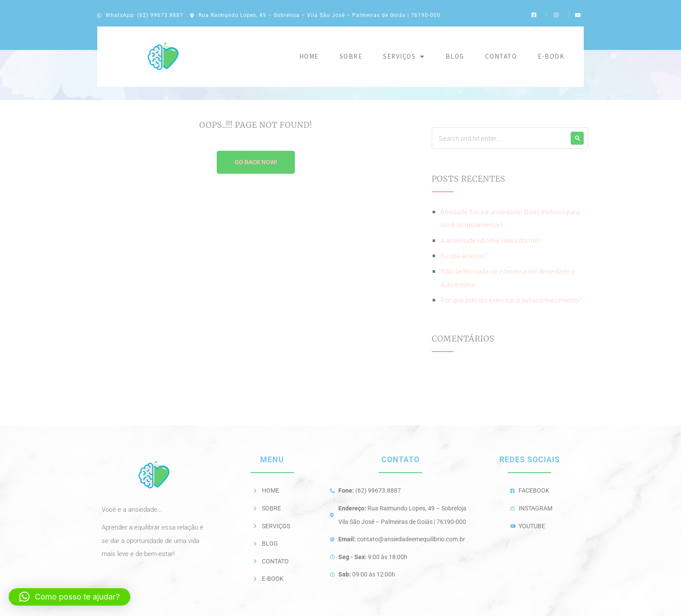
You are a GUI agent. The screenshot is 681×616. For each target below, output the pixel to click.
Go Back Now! (256, 162)
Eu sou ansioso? (464, 255)
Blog (455, 56)
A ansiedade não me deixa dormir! (490, 240)
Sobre (351, 56)
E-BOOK (551, 56)
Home (309, 56)
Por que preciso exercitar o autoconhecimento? (511, 300)
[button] (69, 597)
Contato (501, 56)
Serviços (404, 57)
